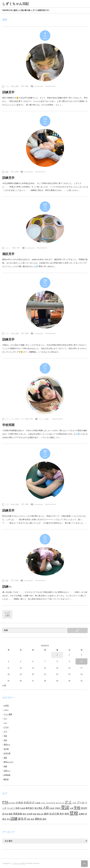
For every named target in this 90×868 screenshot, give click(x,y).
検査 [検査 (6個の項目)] (35, 814)
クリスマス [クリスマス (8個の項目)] (51, 803)
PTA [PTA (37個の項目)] (5, 802)
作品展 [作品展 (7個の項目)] (23, 808)
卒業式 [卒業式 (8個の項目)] (58, 808)
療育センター (9, 762)
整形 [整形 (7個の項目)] (24, 814)
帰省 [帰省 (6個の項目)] (7, 814)
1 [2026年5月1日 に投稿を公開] (57, 655)
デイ (13, 419)
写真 (5, 736)
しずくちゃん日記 (19, 863)
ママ (5, 731)
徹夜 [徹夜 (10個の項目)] (11, 814)
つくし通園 (8, 714)
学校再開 (8, 425)
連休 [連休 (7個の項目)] (33, 819)
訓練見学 (8, 92)
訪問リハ (7, 771)
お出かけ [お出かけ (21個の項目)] (29, 802)
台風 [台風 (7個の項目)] (72, 808)
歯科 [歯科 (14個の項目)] (46, 814)
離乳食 (6, 779)
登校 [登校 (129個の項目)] (74, 813)
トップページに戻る (7, 614)
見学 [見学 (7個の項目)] (8, 819)
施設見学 (8, 254)
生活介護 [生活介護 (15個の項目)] (54, 814)
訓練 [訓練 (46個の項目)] (14, 818)
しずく (8, 86)
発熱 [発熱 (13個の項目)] (67, 814)
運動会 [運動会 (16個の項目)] (38, 819)
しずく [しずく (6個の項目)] (43, 803)
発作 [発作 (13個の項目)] (62, 814)
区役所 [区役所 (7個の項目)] (52, 808)
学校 (13, 86)
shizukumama (50, 86)
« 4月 (4, 685)
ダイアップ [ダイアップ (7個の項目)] (60, 803)
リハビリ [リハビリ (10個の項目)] (11, 808)
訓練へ (7, 587)
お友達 (6, 705)
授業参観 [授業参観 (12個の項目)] (18, 814)
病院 (5, 758)
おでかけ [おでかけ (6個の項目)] (12, 803)
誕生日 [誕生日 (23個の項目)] (22, 819)
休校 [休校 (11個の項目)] (17, 808)
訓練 (17, 86)
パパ (5, 723)
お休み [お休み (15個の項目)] (20, 803)
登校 (27, 419)
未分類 (6, 749)
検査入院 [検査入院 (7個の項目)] (40, 814)
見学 (22, 86)
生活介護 (7, 753)
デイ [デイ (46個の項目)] (68, 802)
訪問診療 (7, 775)
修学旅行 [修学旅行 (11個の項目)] (30, 808)
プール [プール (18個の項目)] (81, 803)
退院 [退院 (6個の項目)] (29, 819)
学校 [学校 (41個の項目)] (77, 808)
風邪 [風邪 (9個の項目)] (44, 819)
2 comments (28, 172)
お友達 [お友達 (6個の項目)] (38, 803)
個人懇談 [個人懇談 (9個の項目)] (38, 808)
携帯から (7, 744)
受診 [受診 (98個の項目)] (65, 807)
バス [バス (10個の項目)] (74, 803)
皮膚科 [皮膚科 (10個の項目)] (82, 814)
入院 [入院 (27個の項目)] (46, 808)
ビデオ (6, 727)
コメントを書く (44, 419)
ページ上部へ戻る (84, 864)
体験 (14, 248)
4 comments (38, 86)
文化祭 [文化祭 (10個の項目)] (29, 814)
